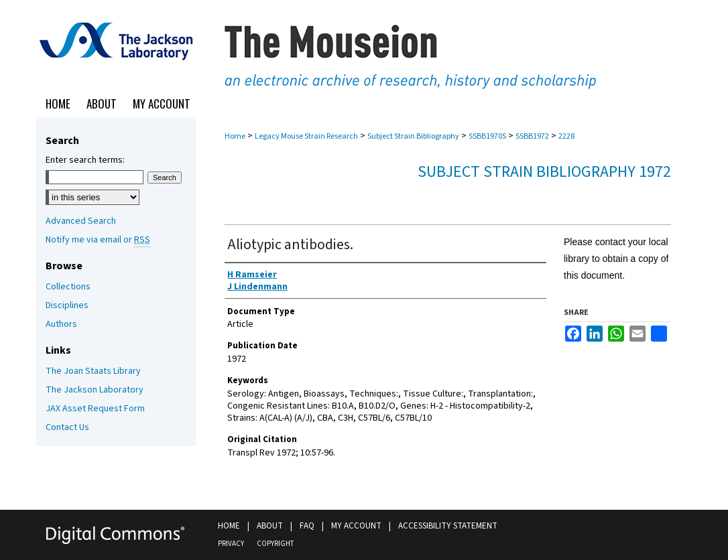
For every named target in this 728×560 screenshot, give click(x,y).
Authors (61, 324)
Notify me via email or (98, 240)
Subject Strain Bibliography (413, 136)
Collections (68, 287)
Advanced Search (81, 221)
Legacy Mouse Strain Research (306, 136)
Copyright (275, 544)
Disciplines (67, 305)
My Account (356, 526)
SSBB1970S (487, 136)
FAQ (307, 526)
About (270, 526)
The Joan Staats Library (93, 371)
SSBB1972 (532, 136)
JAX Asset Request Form (95, 409)
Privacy (231, 544)
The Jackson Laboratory (95, 390)
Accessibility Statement (448, 526)
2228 (566, 136)
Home (235, 136)
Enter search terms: (85, 160)
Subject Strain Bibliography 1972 (544, 172)
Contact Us (67, 427)
